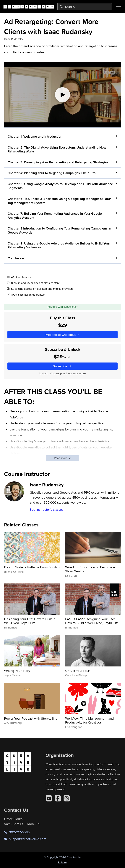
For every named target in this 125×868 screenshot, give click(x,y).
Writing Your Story (17, 671)
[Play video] (63, 95)
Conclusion (16, 258)
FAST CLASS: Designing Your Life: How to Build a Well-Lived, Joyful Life (92, 621)
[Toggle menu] (118, 7)
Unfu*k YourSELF (78, 671)
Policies (62, 862)
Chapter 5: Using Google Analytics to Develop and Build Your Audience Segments (60, 186)
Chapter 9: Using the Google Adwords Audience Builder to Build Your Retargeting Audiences (59, 245)
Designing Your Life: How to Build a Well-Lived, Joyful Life (30, 621)
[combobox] (85, 7)
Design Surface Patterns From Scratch (32, 567)
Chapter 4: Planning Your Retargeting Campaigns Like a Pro (52, 173)
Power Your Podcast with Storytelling (31, 718)
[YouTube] (49, 798)
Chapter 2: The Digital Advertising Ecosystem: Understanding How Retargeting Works (57, 149)
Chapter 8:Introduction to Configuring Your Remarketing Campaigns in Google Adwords (59, 231)
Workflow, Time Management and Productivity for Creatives (89, 720)
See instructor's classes (47, 509)
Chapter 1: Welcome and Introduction (35, 136)
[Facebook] (58, 798)
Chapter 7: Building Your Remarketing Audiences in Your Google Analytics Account (55, 216)
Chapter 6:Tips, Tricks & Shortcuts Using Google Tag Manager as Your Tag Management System (59, 201)
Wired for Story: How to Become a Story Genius (90, 569)
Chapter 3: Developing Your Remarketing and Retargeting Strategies (58, 162)
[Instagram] (67, 798)
